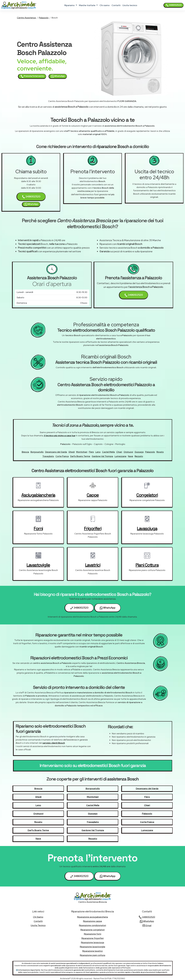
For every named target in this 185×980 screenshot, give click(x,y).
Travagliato (48, 456)
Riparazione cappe (92, 921)
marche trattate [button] (87, 5)
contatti (116, 5)
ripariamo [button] (70, 5)
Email (147, 925)
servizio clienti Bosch (54, 743)
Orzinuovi (128, 452)
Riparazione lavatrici (92, 951)
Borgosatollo (37, 452)
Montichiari (82, 452)
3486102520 (174, 5)
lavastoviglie (38, 565)
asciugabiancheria (38, 495)
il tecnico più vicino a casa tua (60, 436)
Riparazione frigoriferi (93, 938)
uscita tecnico (130, 5)
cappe (93, 495)
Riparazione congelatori (93, 930)
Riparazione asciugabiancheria (92, 917)
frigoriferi (93, 528)
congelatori (147, 495)
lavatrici (93, 565)
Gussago (139, 452)
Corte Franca (62, 456)
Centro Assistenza (26, 18)
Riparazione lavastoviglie (92, 947)
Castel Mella (108, 452)
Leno (98, 452)
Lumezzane (120, 456)
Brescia (25, 452)
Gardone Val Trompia (102, 456)
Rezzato (139, 456)
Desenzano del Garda (56, 452)
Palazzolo (44, 18)
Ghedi (72, 452)
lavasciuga (147, 528)
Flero (91, 452)
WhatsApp (58, 76)
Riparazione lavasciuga (92, 942)
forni (38, 528)
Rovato (160, 452)
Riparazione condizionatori (92, 925)
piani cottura (147, 565)
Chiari (119, 452)
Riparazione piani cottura (92, 955)
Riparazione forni (93, 934)
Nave (131, 456)
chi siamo (105, 5)
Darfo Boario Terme (80, 456)
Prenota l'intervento (32, 76)
